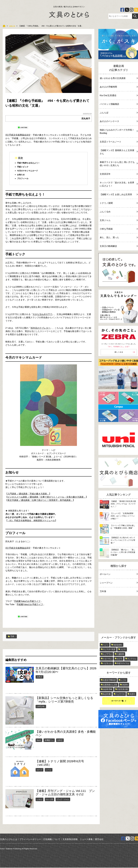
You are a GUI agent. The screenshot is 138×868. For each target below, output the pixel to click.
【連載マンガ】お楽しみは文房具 (119, 194)
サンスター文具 (109, 649)
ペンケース (120, 694)
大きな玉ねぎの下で (42, 315)
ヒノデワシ (107, 654)
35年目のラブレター (40, 329)
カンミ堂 (49, 800)
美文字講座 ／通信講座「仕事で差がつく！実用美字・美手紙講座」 (40, 501)
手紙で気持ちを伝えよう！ (30, 163)
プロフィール (24, 179)
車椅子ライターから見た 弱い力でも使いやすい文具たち (119, 164)
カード (40, 770)
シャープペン (119, 583)
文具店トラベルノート (119, 142)
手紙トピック (24, 167)
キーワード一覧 (117, 701)
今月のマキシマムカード (29, 171)
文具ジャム (119, 220)
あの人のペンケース (119, 121)
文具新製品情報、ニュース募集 (78, 840)
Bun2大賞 (107, 694)
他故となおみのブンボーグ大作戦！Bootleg (119, 131)
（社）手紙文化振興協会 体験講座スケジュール (31, 521)
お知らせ (21, 175)
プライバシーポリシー (30, 840)
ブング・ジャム (63, 800)
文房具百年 (119, 174)
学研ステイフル (123, 663)
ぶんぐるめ (119, 212)
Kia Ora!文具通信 (119, 95)
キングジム (132, 659)
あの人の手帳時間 (119, 87)
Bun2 (39, 741)
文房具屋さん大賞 (110, 685)
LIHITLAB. (41, 707)
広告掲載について (52, 840)
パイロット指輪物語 (119, 104)
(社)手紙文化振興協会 (16, 135)
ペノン (106, 645)
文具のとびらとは (9, 840)
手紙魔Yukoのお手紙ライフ (27, 602)
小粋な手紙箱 (119, 229)
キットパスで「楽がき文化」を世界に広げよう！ (119, 184)
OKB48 (125, 685)
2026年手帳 (108, 689)
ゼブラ (119, 659)
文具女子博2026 (109, 680)
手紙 (12, 637)
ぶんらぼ (119, 113)
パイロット (107, 663)
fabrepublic (118, 645)
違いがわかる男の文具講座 (119, 78)
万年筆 (119, 591)
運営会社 (99, 840)
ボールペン (119, 574)
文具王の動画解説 (119, 246)
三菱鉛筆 (120, 654)
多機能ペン (49, 741)
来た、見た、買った (119, 237)
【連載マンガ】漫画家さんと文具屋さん (119, 152)
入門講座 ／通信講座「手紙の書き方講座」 (28, 494)
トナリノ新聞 (119, 203)
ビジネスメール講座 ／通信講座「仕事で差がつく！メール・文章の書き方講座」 (47, 497)
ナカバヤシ (107, 659)
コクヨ (123, 649)
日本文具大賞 (123, 689)
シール (49, 770)
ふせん (40, 800)
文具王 (40, 677)
